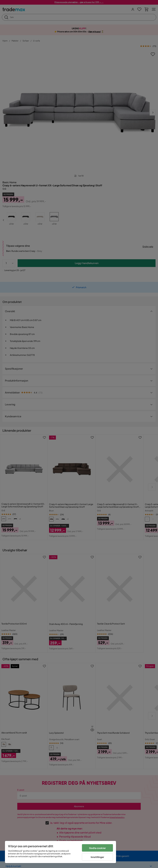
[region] (60, 852)
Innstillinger (98, 857)
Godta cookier (97, 848)
